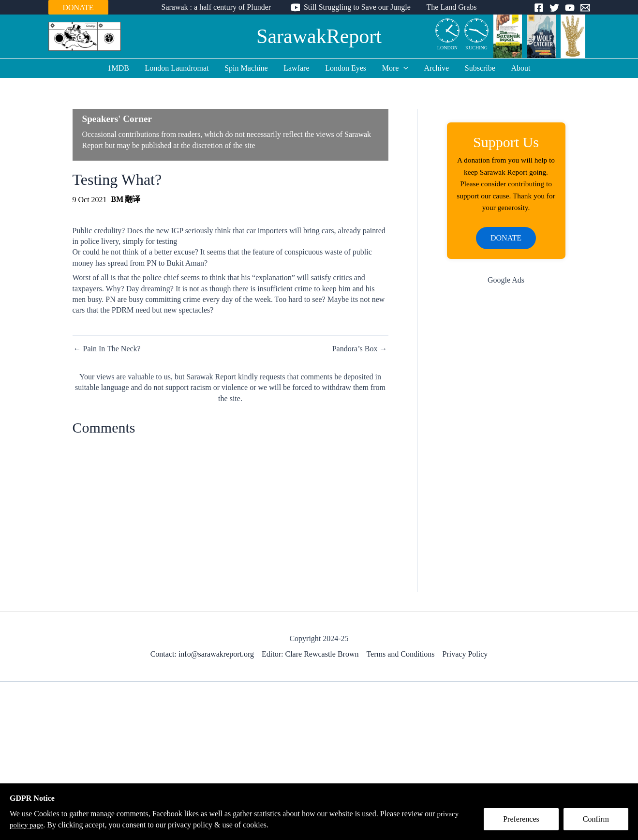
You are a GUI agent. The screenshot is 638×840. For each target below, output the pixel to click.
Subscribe (479, 68)
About (519, 68)
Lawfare (297, 68)
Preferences (521, 819)
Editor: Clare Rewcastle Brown (310, 657)
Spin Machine (247, 68)
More (395, 68)
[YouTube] (570, 8)
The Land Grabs (451, 7)
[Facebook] (539, 8)
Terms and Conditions (400, 657)
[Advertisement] (506, 450)
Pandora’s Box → (360, 349)
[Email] (585, 8)
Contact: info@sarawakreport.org (202, 657)
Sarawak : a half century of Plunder (216, 7)
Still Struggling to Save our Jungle (357, 7)
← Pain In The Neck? (107, 349)
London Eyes (346, 68)
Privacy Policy (465, 657)
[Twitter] (554, 8)
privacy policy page (40, 825)
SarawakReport (319, 36)
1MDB (119, 68)
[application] (403, 68)
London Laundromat (178, 68)
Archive (436, 68)
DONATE (78, 7)
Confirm (596, 819)
